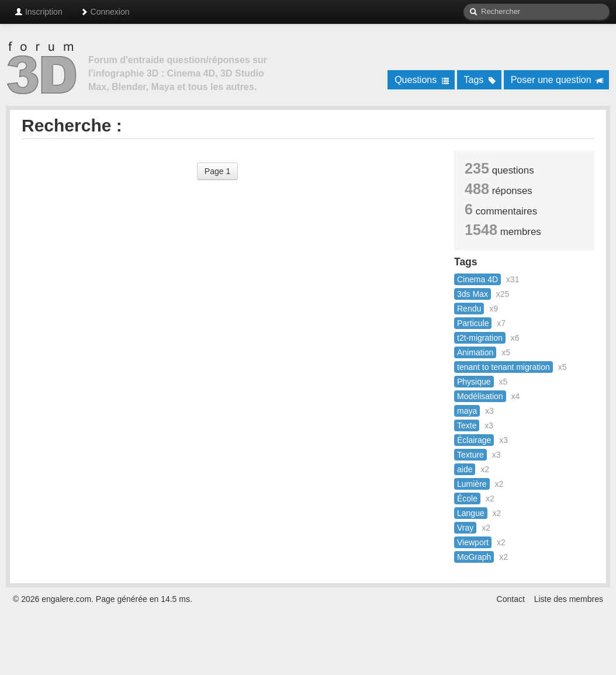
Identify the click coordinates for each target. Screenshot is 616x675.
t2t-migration (480, 338)
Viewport (473, 542)
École (467, 499)
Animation (475, 352)
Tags (480, 80)
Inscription (39, 12)
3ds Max (473, 294)
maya (467, 411)
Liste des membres (569, 599)
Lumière (472, 484)
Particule (473, 323)
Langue (471, 513)
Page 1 (217, 171)
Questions (422, 80)
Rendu (469, 309)
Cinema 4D (477, 279)
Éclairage (474, 440)
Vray (465, 528)
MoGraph (474, 557)
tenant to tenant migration (503, 367)
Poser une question (557, 80)
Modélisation (480, 396)
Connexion (105, 12)
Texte (467, 425)
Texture (470, 455)
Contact (511, 599)
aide (465, 469)
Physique (474, 382)
